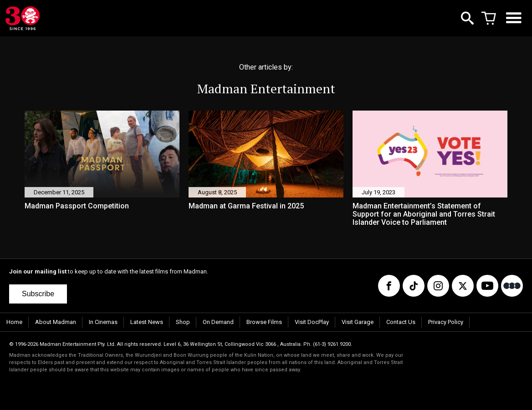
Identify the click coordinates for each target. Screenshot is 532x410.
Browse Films (264, 322)
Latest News (147, 322)
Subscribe (38, 294)
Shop (183, 322)
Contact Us (401, 322)
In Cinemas (103, 322)
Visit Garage (358, 322)
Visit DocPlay (312, 322)
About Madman (56, 322)
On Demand (218, 322)
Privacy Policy (446, 322)
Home (14, 322)
